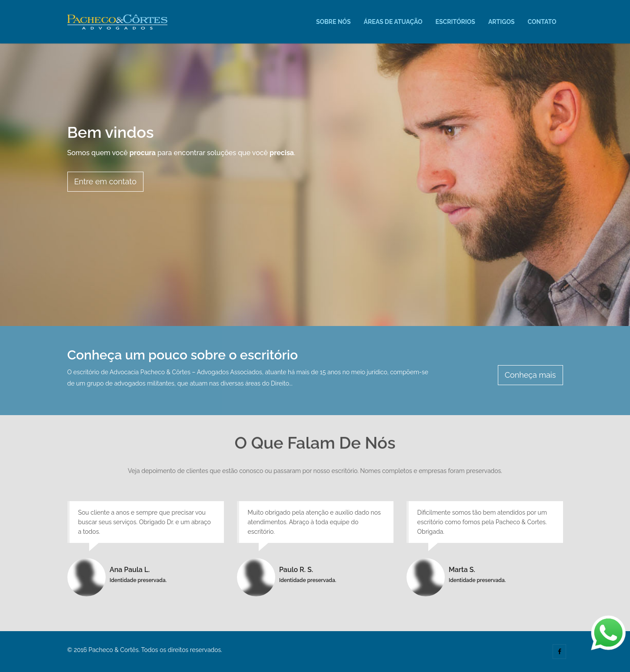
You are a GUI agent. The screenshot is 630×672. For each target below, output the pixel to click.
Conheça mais (530, 375)
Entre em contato (105, 181)
